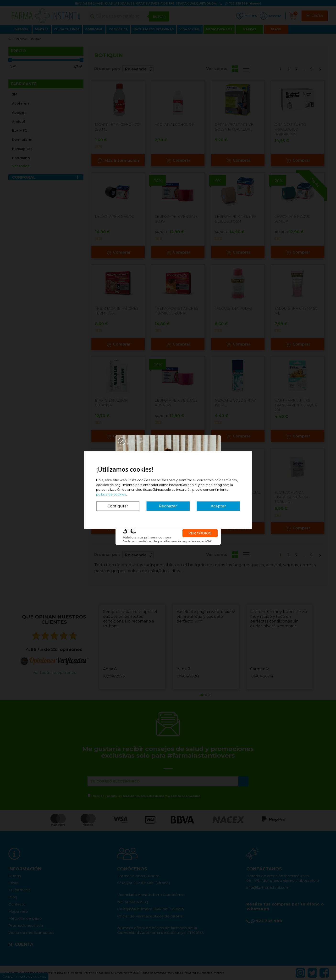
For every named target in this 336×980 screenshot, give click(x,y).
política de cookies (111, 494)
